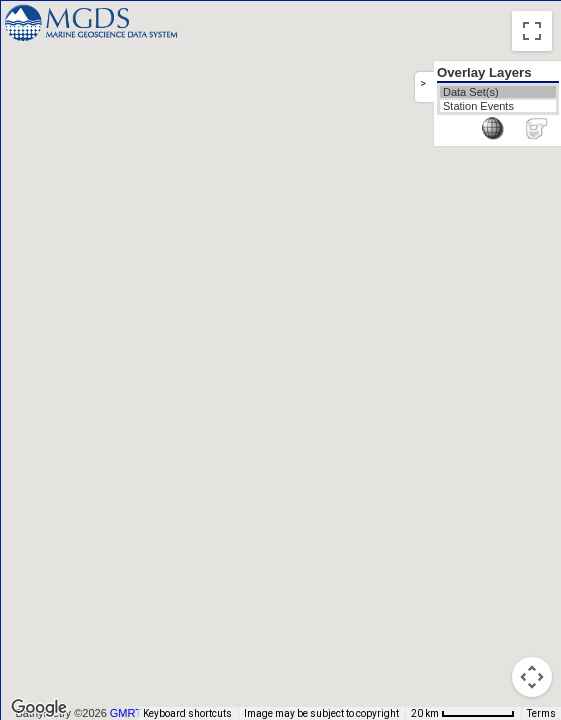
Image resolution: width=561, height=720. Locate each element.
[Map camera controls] (532, 677)
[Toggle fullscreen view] (532, 31)
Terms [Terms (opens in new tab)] (541, 713)
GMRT (126, 713)
